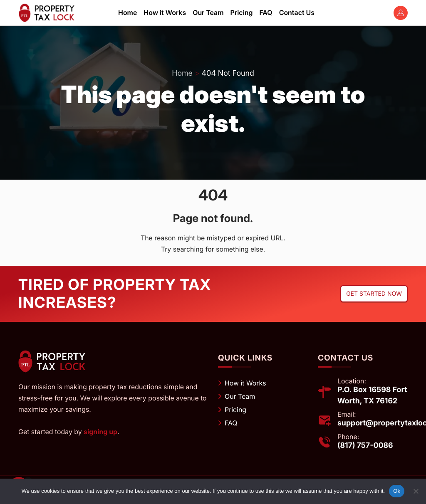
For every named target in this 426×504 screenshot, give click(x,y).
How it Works (245, 383)
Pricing (235, 410)
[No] (416, 491)
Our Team (240, 396)
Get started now (374, 294)
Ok (397, 491)
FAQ (231, 423)
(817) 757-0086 (365, 445)
